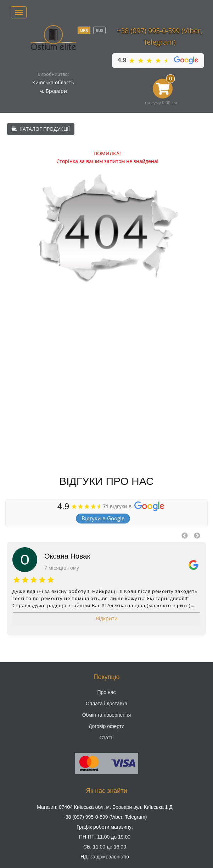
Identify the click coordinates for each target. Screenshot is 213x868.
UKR (84, 30)
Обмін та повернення (107, 715)
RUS (99, 30)
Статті (107, 738)
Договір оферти (106, 726)
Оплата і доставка (107, 704)
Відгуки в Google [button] (103, 518)
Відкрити (107, 618)
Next (197, 536)
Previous (185, 536)
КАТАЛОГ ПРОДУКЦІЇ (41, 129)
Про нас (106, 692)
